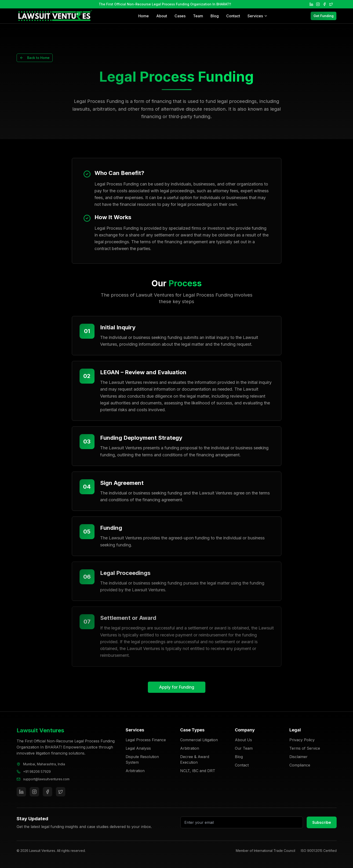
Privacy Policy (302, 740)
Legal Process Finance (146, 740)
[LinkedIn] (311, 4)
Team (198, 16)
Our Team (244, 748)
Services (258, 16)
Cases (180, 16)
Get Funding (324, 16)
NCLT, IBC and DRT (198, 771)
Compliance (300, 765)
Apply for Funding (177, 687)
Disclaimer (298, 757)
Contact (233, 16)
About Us (243, 740)
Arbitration (135, 771)
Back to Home (35, 58)
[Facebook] (324, 4)
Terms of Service (305, 748)
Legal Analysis (138, 748)
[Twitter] (331, 4)
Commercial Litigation (199, 740)
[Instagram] (318, 4)
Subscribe (322, 822)
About (162, 16)
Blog (215, 16)
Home (144, 16)
